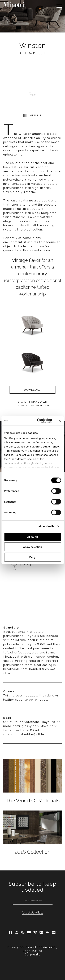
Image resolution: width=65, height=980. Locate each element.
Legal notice (32, 951)
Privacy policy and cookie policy (32, 947)
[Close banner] (60, 421)
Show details (46, 526)
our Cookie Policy (47, 447)
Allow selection (32, 547)
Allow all (32, 537)
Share (22, 402)
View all (32, 115)
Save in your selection (34, 406)
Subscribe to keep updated (32, 887)
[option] (32, 16)
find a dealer (38, 402)
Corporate (32, 955)
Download (32, 390)
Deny (32, 557)
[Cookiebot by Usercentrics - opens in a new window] (39, 421)
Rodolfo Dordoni (33, 53)
